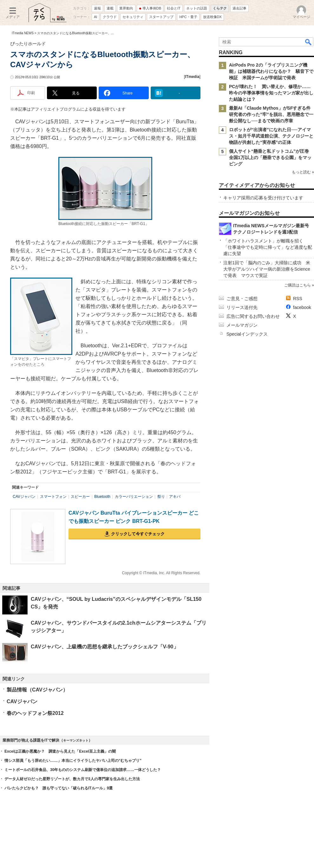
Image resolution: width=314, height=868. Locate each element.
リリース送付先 (242, 307)
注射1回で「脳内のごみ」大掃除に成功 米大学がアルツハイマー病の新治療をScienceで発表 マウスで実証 (267, 269)
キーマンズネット (76, 740)
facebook (302, 307)
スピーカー (80, 497)
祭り (161, 497)
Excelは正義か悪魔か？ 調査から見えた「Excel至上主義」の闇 (60, 751)
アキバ (175, 497)
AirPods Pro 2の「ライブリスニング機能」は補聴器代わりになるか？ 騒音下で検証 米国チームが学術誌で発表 (271, 71)
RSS (298, 299)
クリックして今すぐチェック (138, 534)
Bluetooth (102, 497)
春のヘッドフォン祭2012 (35, 713)
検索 (309, 42)
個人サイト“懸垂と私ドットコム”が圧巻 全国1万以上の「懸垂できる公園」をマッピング (271, 158)
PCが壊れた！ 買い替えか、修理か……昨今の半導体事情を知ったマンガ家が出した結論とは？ (271, 93)
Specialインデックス (247, 334)
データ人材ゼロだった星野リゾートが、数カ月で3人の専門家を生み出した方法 (72, 779)
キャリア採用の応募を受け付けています (263, 198)
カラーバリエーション (134, 497)
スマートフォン (53, 497)
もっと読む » (303, 172)
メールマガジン (242, 325)
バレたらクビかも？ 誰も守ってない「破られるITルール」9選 (59, 788)
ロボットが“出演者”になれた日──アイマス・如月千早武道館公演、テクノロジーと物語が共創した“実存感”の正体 (271, 136)
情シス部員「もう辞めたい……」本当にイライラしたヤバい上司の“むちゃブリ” (73, 761)
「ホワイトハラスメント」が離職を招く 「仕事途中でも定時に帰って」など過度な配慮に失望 (268, 247)
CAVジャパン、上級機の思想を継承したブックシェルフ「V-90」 (105, 647)
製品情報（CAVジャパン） (37, 690)
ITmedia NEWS (23, 33)
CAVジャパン (24, 497)
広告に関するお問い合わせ (253, 316)
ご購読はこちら (298, 285)
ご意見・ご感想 (242, 299)
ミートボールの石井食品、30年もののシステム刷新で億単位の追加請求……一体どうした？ (83, 770)
